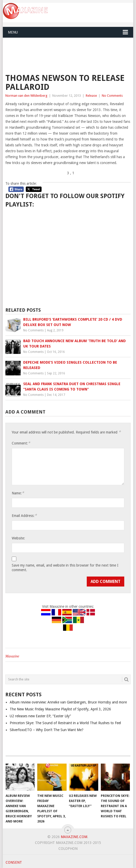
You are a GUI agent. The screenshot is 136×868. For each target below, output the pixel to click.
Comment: (21, 443)
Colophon (68, 849)
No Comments (112, 96)
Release (91, 96)
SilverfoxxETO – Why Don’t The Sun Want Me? (47, 730)
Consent (14, 862)
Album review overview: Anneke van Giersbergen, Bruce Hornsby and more (68, 702)
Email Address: (24, 516)
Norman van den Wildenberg (26, 96)
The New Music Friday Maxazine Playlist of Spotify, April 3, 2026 (60, 709)
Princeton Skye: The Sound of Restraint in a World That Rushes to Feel (65, 723)
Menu (13, 32)
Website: (18, 538)
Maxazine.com (74, 837)
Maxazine (12, 656)
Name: (18, 493)
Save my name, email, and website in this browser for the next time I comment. (65, 568)
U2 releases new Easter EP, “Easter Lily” (40, 716)
